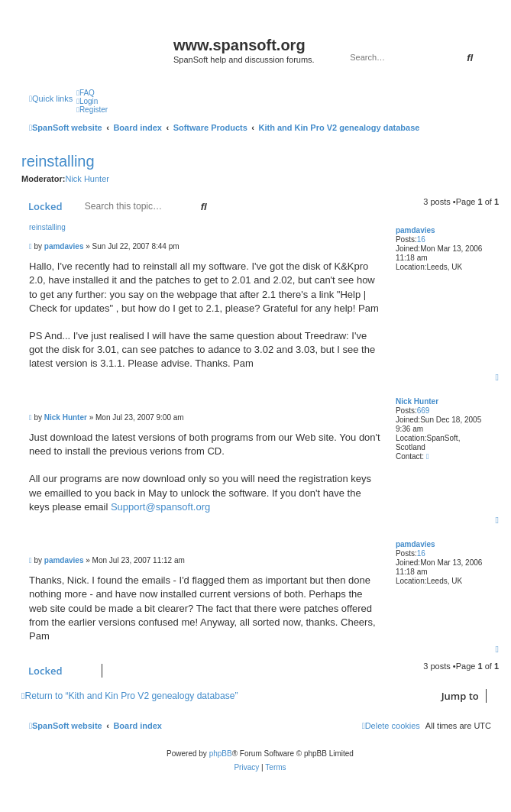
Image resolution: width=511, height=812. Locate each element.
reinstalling (58, 161)
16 (421, 239)
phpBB (221, 754)
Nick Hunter (87, 179)
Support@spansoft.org (160, 507)
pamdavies (416, 230)
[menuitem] (86, 93)
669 (424, 411)
